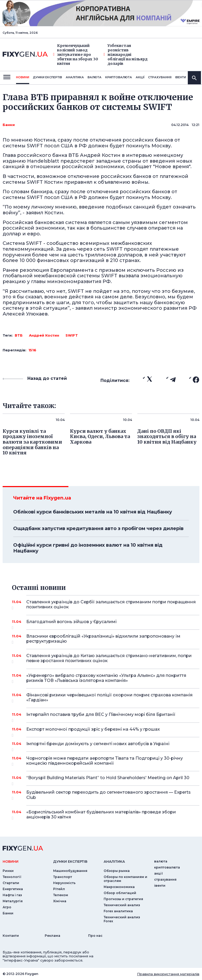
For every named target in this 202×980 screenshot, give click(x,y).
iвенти (181, 77)
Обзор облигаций (120, 893)
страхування (160, 77)
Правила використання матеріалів (168, 974)
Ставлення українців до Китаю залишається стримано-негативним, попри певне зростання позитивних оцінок (109, 659)
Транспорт (63, 877)
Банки (9, 125)
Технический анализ (122, 905)
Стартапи (11, 883)
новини (23, 77)
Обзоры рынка (117, 871)
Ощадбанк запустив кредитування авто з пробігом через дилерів (98, 528)
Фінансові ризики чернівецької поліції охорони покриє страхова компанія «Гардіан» (109, 698)
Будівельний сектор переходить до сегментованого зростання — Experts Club (108, 795)
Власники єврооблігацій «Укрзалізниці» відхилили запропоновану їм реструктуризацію (106, 639)
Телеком (61, 895)
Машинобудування (70, 871)
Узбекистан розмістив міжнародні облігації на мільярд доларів (126, 55)
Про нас (95, 936)
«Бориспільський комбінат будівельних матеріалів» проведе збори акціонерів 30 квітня (106, 815)
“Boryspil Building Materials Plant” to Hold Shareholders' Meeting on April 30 (108, 780)
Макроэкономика (119, 887)
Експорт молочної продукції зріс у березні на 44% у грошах (106, 731)
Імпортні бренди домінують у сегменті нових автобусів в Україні (106, 746)
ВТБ (19, 335)
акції (140, 77)
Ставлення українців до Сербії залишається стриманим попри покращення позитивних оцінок (111, 605)
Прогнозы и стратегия (123, 899)
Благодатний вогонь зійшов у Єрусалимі (106, 624)
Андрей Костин (44, 335)
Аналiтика (75, 77)
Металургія (13, 901)
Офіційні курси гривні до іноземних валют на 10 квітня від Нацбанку (88, 548)
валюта (95, 77)
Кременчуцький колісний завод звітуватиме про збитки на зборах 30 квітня (76, 55)
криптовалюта (119, 77)
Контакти (11, 936)
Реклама (52, 936)
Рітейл (59, 889)
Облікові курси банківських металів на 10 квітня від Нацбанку (93, 512)
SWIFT (72, 335)
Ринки (8, 871)
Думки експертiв (47, 77)
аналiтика (114, 861)
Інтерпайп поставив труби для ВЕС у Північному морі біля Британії (106, 716)
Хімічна (60, 901)
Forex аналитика (118, 911)
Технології (12, 877)
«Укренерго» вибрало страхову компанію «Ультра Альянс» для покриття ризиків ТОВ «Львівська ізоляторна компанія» (106, 678)
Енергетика (13, 889)
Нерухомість (64, 883)
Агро (7, 907)
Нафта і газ (12, 895)
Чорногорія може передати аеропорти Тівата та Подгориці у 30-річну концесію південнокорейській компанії (106, 761)
